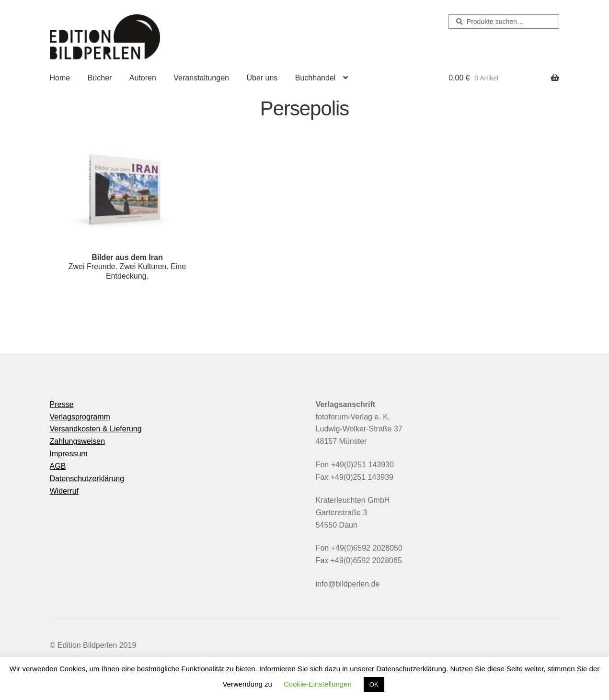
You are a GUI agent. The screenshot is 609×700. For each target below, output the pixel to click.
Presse (62, 404)
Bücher (100, 78)
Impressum (69, 454)
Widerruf (64, 491)
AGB (58, 466)
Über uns (262, 78)
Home (60, 78)
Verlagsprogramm (80, 417)
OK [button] (374, 684)
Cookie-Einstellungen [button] (318, 684)
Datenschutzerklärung (87, 479)
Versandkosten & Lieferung (96, 429)
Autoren (143, 78)
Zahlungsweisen (78, 441)
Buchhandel (316, 78)
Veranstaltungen (201, 78)
